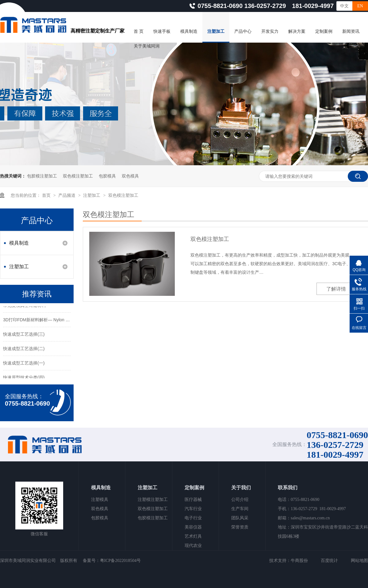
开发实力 (270, 31)
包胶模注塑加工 (42, 176)
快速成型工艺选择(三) (24, 335)
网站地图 (359, 561)
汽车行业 (193, 509)
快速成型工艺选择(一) (24, 364)
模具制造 (189, 31)
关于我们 (241, 488)
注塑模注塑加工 (153, 500)
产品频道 (67, 195)
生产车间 (240, 509)
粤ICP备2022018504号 (121, 561)
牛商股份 (299, 561)
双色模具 (130, 176)
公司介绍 (240, 500)
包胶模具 (107, 176)
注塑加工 (216, 31)
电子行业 (193, 518)
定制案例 (324, 31)
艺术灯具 (193, 536)
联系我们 (288, 488)
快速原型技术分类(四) (24, 378)
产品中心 (243, 31)
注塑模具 (100, 500)
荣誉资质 (240, 527)
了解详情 (336, 289)
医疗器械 (193, 500)
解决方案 (297, 31)
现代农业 (193, 546)
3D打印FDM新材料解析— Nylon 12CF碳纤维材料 (50, 320)
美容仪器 (193, 527)
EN (360, 6)
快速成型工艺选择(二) (24, 349)
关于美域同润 (147, 46)
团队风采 (240, 518)
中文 (344, 6)
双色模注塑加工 (78, 176)
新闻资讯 (351, 31)
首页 (47, 195)
